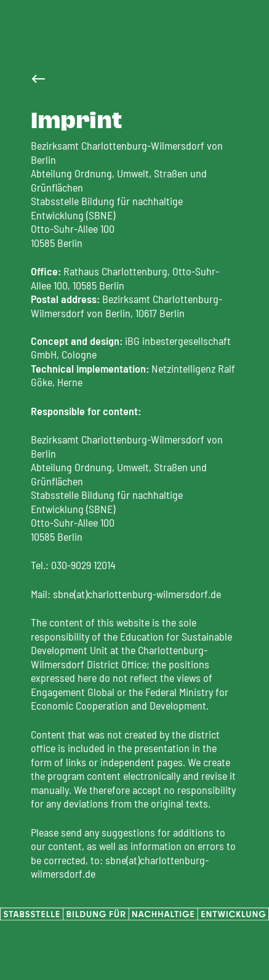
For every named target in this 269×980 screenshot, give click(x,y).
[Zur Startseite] (38, 79)
